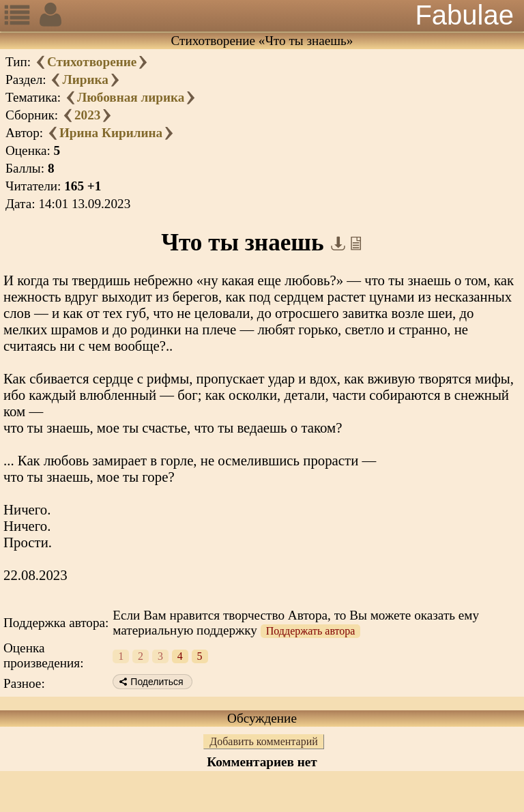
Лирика (85, 79)
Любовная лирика (131, 97)
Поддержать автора (311, 631)
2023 (87, 115)
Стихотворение (92, 62)
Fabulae (464, 15)
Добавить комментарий (264, 741)
